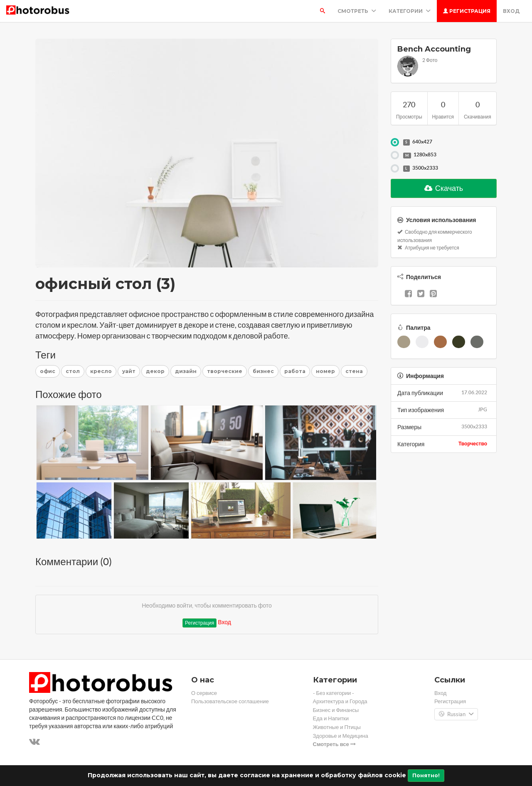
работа (295, 371)
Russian (456, 714)
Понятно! (426, 775)
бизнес (263, 371)
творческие (225, 371)
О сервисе (204, 693)
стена (354, 371)
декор (155, 371)
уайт (129, 371)
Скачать (444, 188)
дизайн (186, 371)
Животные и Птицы (337, 727)
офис (48, 371)
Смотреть (357, 11)
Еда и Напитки (331, 718)
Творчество (473, 444)
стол (73, 371)
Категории (410, 11)
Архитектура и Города (340, 701)
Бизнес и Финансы (336, 710)
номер (325, 371)
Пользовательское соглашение (230, 701)
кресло (101, 371)
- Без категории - (334, 693)
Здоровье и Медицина (341, 736)
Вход (511, 11)
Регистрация (467, 11)
